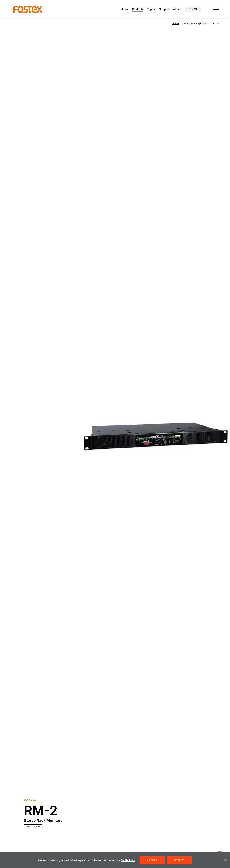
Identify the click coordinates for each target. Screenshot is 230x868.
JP (190, 9)
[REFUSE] (225, 860)
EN (195, 9)
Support (164, 9)
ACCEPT (152, 860)
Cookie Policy (128, 860)
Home (125, 9)
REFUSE (179, 860)
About (177, 9)
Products (138, 9)
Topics (151, 9)
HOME (176, 24)
